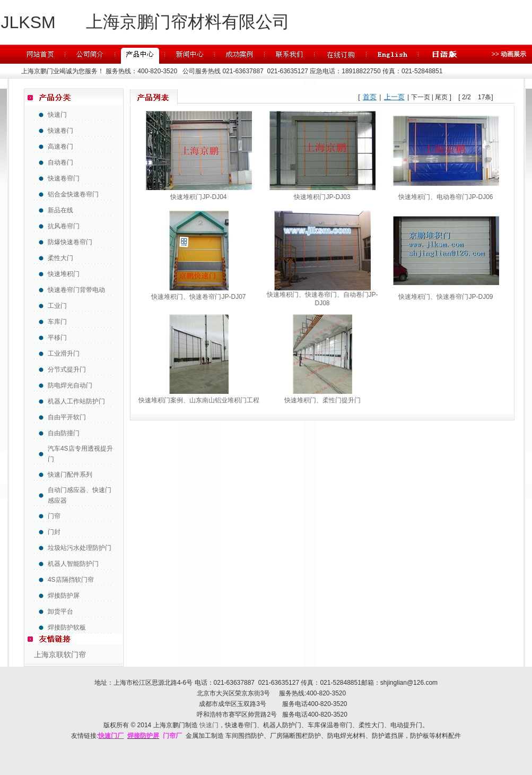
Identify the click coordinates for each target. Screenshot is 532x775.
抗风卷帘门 (64, 226)
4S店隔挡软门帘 (71, 580)
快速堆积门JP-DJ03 (322, 197)
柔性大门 (60, 258)
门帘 (54, 516)
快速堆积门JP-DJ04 (198, 197)
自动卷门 (60, 162)
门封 (54, 532)
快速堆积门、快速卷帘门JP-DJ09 (446, 297)
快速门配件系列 (70, 475)
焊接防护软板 (67, 627)
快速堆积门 (64, 274)
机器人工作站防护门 (76, 401)
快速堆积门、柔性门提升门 (322, 400)
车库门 (57, 322)
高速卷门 (60, 147)
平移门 (57, 338)
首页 (370, 97)
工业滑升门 (64, 354)
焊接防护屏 (64, 596)
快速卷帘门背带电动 (76, 290)
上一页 (394, 97)
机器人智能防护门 (73, 564)
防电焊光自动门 (70, 385)
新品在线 (60, 210)
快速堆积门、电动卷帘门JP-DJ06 (446, 197)
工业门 (57, 306)
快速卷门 (60, 131)
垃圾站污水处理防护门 (80, 548)
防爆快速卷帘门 (70, 242)
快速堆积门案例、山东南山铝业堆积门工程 (199, 400)
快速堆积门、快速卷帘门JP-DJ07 (198, 297)
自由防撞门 (64, 433)
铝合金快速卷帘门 (73, 194)
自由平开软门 (67, 417)
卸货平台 (60, 612)
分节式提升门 (67, 369)
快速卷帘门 (64, 178)
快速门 (57, 115)
